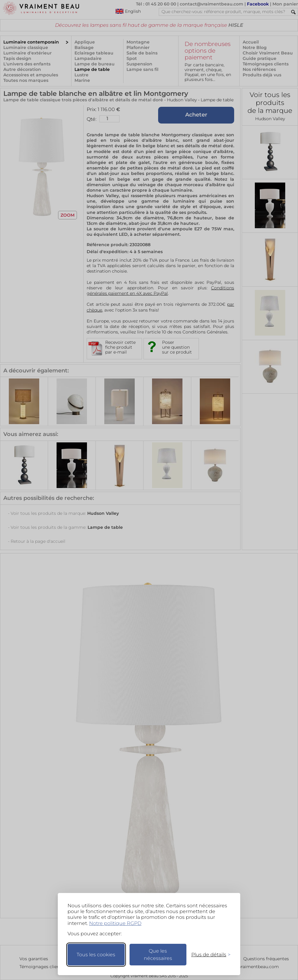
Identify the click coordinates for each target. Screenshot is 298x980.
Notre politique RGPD (115, 923)
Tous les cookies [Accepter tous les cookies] (96, 955)
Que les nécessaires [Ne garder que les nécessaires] (158, 955)
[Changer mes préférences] (208, 955)
